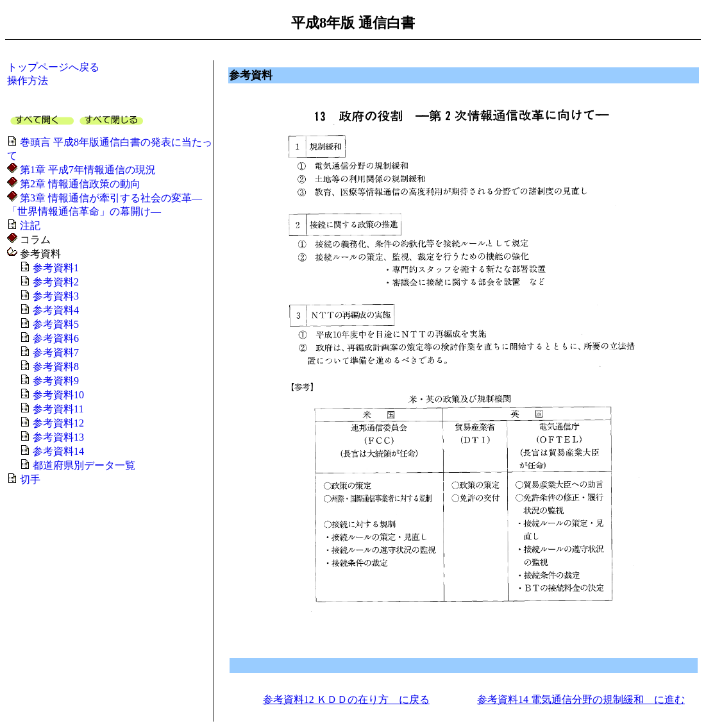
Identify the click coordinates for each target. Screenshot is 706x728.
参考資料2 (55, 282)
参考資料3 (55, 296)
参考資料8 (55, 367)
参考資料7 (55, 352)
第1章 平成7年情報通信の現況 (87, 170)
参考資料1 (55, 268)
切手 (29, 479)
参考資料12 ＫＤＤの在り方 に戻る (346, 699)
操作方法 (28, 80)
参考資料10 (57, 395)
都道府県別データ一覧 (83, 465)
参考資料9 (55, 381)
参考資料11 (57, 409)
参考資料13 (57, 437)
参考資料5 (55, 324)
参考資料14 (57, 451)
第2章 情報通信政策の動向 (79, 184)
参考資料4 (55, 310)
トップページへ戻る (53, 67)
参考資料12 (57, 423)
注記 (29, 225)
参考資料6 (55, 338)
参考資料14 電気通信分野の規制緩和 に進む (581, 699)
